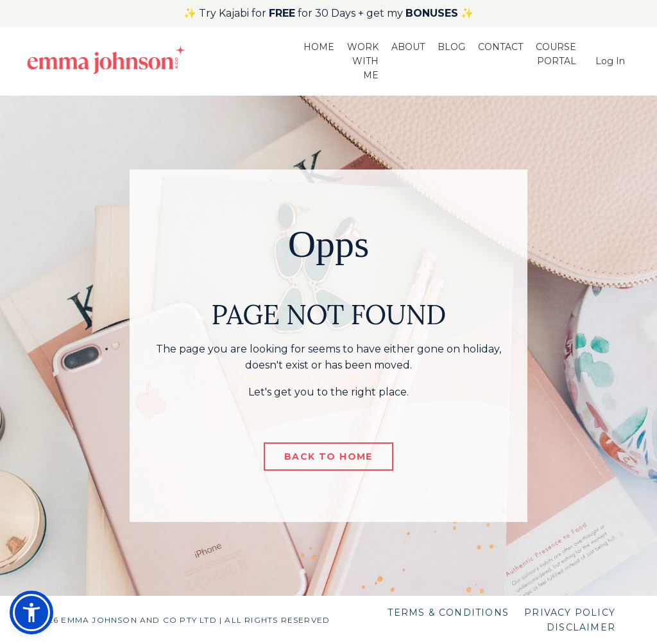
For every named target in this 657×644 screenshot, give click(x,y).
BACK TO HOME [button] (328, 457)
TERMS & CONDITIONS (448, 613)
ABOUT (408, 47)
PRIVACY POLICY (570, 613)
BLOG (451, 47)
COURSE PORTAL (556, 54)
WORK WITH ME (363, 61)
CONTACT (500, 47)
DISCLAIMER (581, 627)
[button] (31, 613)
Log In (610, 61)
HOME (319, 47)
